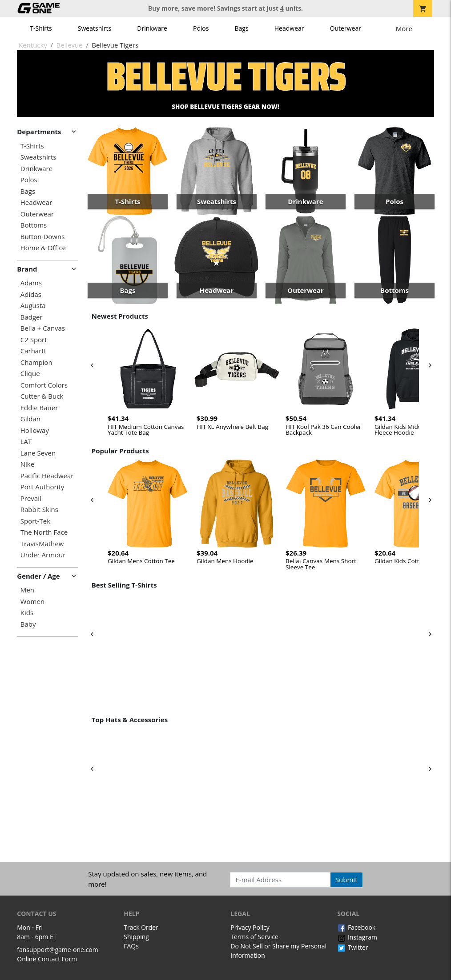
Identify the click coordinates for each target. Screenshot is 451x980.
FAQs (131, 946)
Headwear (289, 28)
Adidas (31, 294)
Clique (30, 374)
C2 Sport (34, 340)
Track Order (141, 927)
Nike (27, 464)
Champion (36, 362)
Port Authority (42, 487)
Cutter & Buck (42, 396)
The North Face (44, 532)
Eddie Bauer (39, 408)
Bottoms (34, 225)
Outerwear (346, 28)
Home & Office (43, 248)
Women (32, 602)
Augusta (33, 306)
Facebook (356, 927)
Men (27, 590)
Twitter (352, 947)
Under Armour (43, 555)
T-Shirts (41, 28)
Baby (28, 624)
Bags (242, 28)
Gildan (30, 419)
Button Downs (43, 237)
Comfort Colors (44, 385)
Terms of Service (254, 937)
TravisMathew (42, 544)
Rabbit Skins (39, 510)
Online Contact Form (47, 959)
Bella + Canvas (43, 328)
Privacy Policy (250, 927)
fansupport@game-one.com (58, 950)
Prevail (31, 498)
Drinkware (152, 28)
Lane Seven (38, 453)
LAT (26, 442)
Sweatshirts (95, 28)
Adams (31, 283)
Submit (346, 880)
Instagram (357, 937)
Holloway (35, 430)
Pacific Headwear (47, 476)
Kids (27, 613)
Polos (201, 28)
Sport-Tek (35, 521)
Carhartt (33, 351)
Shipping (136, 937)
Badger (32, 317)
